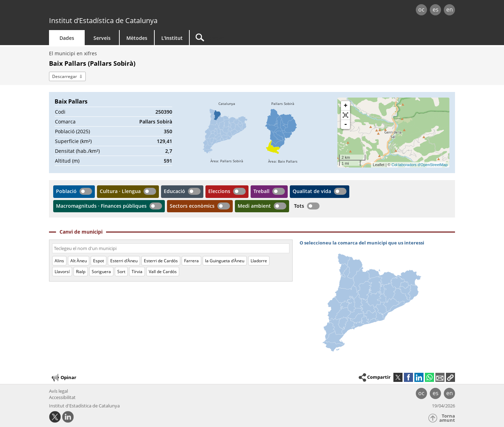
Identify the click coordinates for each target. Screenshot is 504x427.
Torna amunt (447, 418)
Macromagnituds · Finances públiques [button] (101, 206)
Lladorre (259, 261)
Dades (67, 38)
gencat (130, 10)
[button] (450, 377)
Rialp (81, 272)
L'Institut (172, 38)
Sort (121, 272)
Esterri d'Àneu (124, 261)
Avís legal (58, 391)
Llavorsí (62, 272)
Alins (59, 261)
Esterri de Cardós (161, 261)
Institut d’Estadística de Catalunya (103, 20)
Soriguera (101, 272)
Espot (99, 261)
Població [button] (66, 191)
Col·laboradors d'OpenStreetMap (420, 165)
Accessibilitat (62, 397)
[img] (227, 133)
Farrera (191, 261)
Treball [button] (261, 191)
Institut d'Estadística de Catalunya (84, 406)
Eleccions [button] (219, 191)
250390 (164, 112)
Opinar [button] (64, 378)
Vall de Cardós (163, 272)
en (450, 9)
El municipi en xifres (73, 53)
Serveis (102, 38)
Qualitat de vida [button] (312, 191)
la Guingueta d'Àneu (225, 261)
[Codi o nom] (171, 248)
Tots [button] (299, 206)
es (436, 9)
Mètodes (137, 38)
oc (421, 9)
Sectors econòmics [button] (192, 206)
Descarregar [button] (65, 76)
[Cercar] (249, 38)
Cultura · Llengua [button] (120, 191)
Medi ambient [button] (254, 206)
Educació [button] (174, 191)
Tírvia (137, 272)
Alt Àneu (79, 261)
